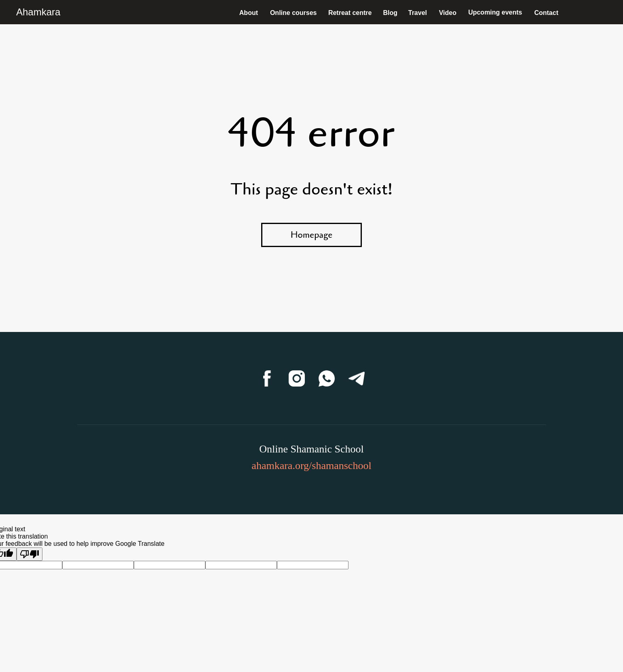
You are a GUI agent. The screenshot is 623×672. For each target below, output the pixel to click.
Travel (418, 13)
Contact (546, 13)
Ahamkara (38, 12)
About (249, 13)
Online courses (294, 13)
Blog (390, 13)
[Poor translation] (30, 554)
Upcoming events (495, 12)
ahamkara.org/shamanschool (311, 466)
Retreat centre (350, 13)
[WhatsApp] (327, 378)
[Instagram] (297, 378)
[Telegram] (357, 378)
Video (448, 13)
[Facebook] (267, 378)
